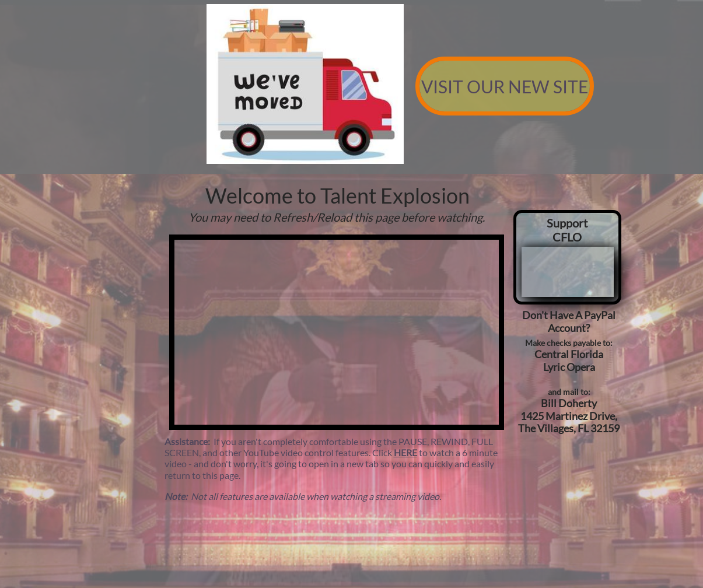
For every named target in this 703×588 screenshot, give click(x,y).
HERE (405, 452)
